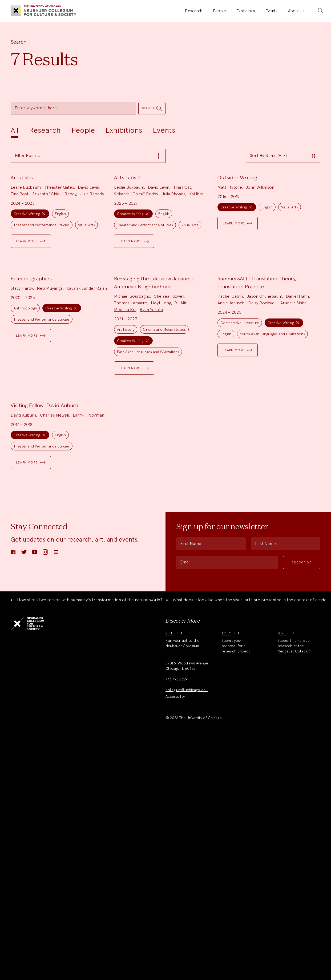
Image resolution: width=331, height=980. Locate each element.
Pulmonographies (31, 437)
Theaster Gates (59, 267)
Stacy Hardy (22, 447)
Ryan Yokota (151, 468)
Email (185, 800)
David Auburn (23, 653)
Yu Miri (181, 462)
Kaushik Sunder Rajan (87, 447)
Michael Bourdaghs (132, 455)
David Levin (88, 267)
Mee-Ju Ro (125, 468)
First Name (191, 782)
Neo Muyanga (50, 447)
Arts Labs (22, 257)
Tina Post (20, 273)
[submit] (320, 11)
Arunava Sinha (293, 462)
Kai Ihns (196, 273)
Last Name (265, 782)
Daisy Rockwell (262, 462)
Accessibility (175, 935)
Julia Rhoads (92, 273)
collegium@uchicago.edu (187, 928)
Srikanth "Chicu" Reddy (54, 273)
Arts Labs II (127, 257)
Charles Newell (54, 653)
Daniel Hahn (297, 455)
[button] (88, 156)
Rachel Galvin (230, 455)
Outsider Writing (237, 257)
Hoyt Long (161, 462)
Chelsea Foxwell (169, 455)
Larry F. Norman (88, 653)
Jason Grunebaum (264, 455)
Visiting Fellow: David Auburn (45, 643)
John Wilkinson (260, 267)
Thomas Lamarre (130, 462)
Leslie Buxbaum (26, 267)
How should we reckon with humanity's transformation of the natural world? (90, 838)
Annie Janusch (231, 462)
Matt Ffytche (230, 267)
